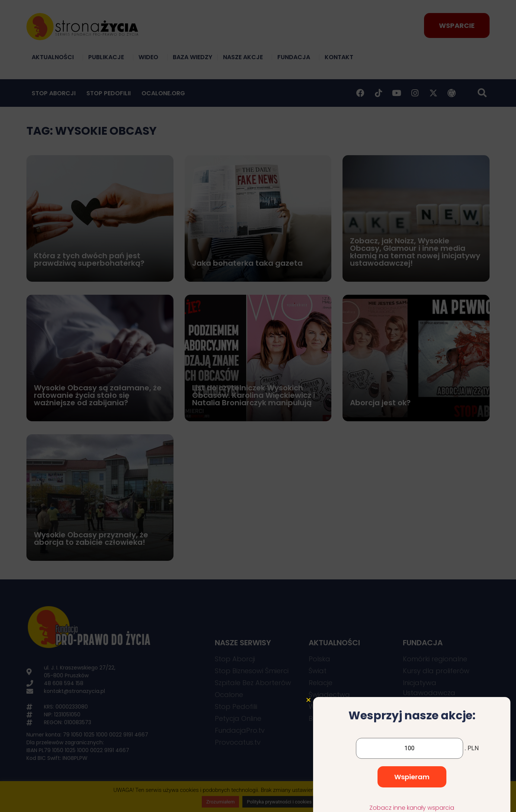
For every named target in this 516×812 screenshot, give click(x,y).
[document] (258, 406)
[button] (308, 770)
